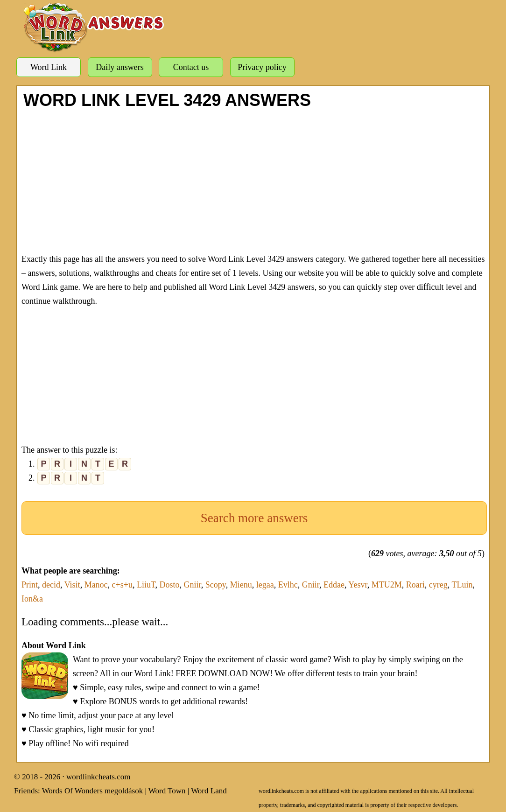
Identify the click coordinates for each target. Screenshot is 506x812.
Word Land (209, 791)
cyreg (438, 585)
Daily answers (119, 67)
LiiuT (146, 585)
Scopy (216, 585)
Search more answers (254, 518)
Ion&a (32, 599)
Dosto (170, 585)
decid (51, 585)
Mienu (241, 585)
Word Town (167, 791)
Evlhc (288, 585)
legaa (265, 585)
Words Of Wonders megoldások (93, 791)
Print (30, 585)
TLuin (462, 585)
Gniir (193, 585)
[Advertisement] (254, 180)
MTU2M (387, 585)
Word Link (49, 67)
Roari (415, 585)
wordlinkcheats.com (98, 777)
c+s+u (122, 585)
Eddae (334, 585)
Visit (72, 585)
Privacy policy (262, 67)
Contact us (191, 67)
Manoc (96, 585)
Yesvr (358, 585)
